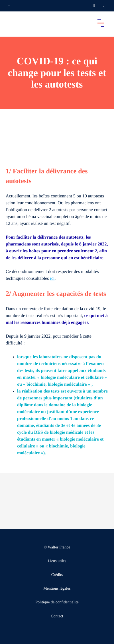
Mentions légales (57, 589)
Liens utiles (57, 561)
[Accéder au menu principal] (101, 23)
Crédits (57, 575)
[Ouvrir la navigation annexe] (9, 6)
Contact (57, 616)
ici (52, 279)
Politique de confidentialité (57, 602)
